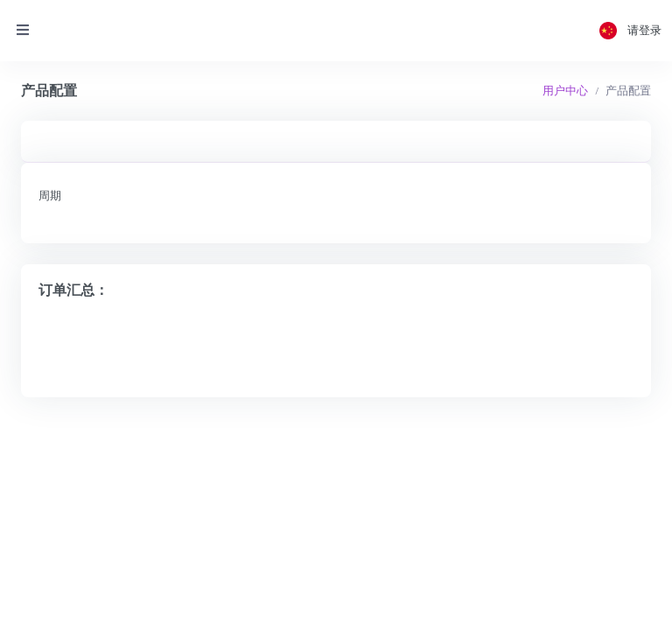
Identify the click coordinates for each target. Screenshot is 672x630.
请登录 (644, 30)
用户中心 (565, 91)
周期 (50, 196)
